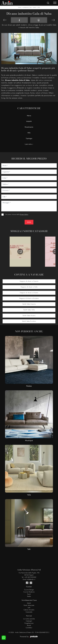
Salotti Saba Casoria (29, 304)
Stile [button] (29, 133)
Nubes (29, 386)
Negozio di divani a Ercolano (29, 298)
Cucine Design (29, 590)
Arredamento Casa (27, 7)
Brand (29, 625)
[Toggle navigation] (55, 3)
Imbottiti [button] (29, 121)
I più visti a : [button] (29, 144)
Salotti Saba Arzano (29, 316)
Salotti (35, 7)
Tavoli (29, 594)
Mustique (29, 440)
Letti (29, 608)
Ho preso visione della (17, 214)
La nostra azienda (29, 619)
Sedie (29, 596)
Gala (39, 7)
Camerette (29, 612)
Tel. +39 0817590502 (29, 577)
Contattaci (29, 628)
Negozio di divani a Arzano (29, 293)
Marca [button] (29, 116)
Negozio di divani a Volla (29, 287)
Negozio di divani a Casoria (29, 281)
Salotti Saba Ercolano (29, 321)
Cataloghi (29, 621)
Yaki (29, 549)
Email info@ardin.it (29, 579)
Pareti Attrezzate (29, 605)
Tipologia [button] (29, 139)
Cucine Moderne (29, 592)
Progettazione (29, 623)
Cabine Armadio (29, 610)
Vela (29, 495)
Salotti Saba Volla (29, 310)
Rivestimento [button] (29, 127)
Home (20, 7)
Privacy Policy (24, 214)
